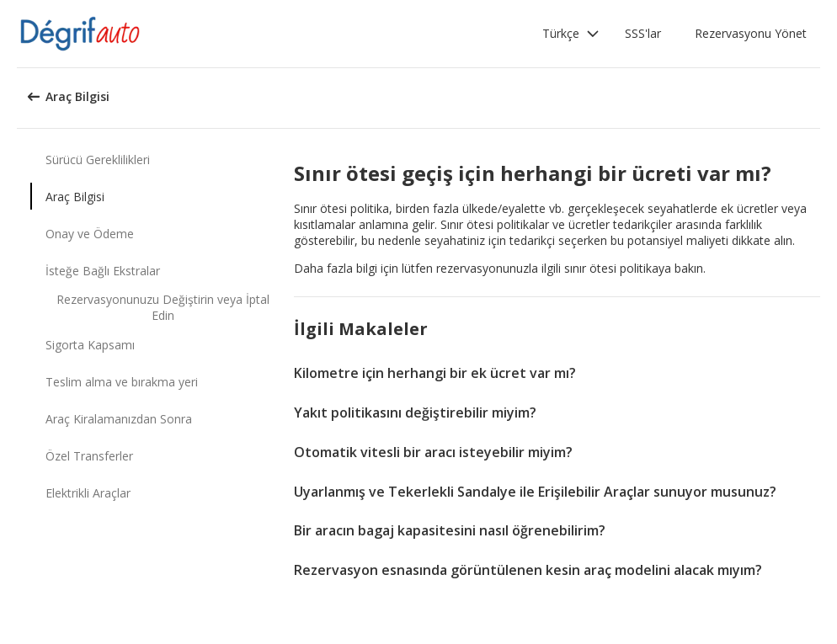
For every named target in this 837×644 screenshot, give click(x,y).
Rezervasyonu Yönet (751, 33)
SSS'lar (643, 33)
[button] (571, 34)
